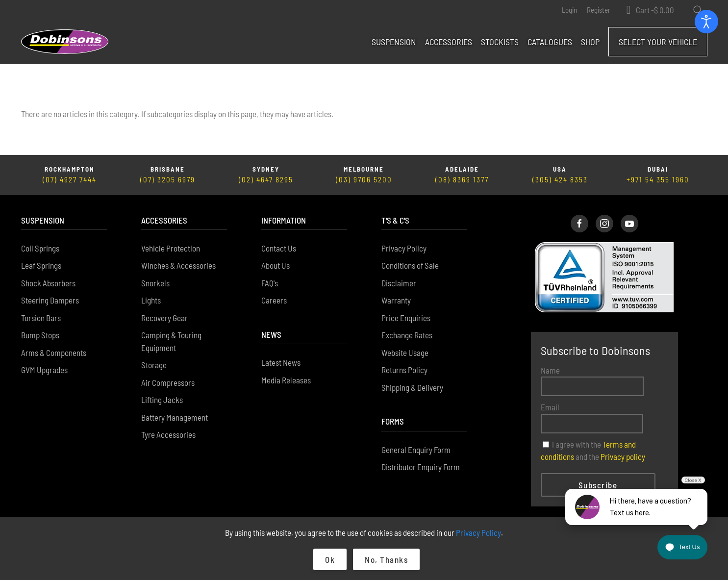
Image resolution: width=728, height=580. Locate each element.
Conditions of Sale (410, 266)
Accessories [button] (449, 42)
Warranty (396, 301)
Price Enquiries (406, 318)
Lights (151, 301)
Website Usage (405, 353)
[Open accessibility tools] (706, 22)
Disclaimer (399, 283)
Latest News (281, 363)
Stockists (500, 42)
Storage (154, 365)
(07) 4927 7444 (70, 180)
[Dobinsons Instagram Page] (604, 224)
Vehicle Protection (171, 248)
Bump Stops (40, 335)
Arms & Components (54, 353)
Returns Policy (404, 370)
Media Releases (286, 380)
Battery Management (175, 417)
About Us (276, 266)
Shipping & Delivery (412, 387)
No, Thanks (386, 559)
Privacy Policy (404, 248)
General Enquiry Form (416, 450)
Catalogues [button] (550, 42)
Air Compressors (168, 382)
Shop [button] (590, 42)
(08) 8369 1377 (462, 180)
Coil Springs (40, 248)
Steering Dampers (50, 301)
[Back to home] (65, 42)
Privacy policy (623, 457)
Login (569, 10)
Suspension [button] (394, 42)
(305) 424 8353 (560, 180)
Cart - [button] (655, 10)
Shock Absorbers (48, 283)
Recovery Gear (164, 318)
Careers (274, 301)
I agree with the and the (593, 451)
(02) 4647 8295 (266, 180)
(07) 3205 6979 (168, 180)
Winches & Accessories (178, 266)
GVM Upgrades (44, 370)
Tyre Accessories (168, 435)
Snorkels (155, 283)
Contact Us (279, 248)
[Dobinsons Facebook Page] (579, 224)
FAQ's (270, 283)
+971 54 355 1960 (658, 180)
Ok (330, 559)
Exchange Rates (407, 335)
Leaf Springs (41, 266)
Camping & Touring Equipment (171, 342)
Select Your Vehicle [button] (658, 42)
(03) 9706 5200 (364, 180)
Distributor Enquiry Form (421, 467)
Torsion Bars (41, 318)
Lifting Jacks (162, 400)
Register (599, 10)
